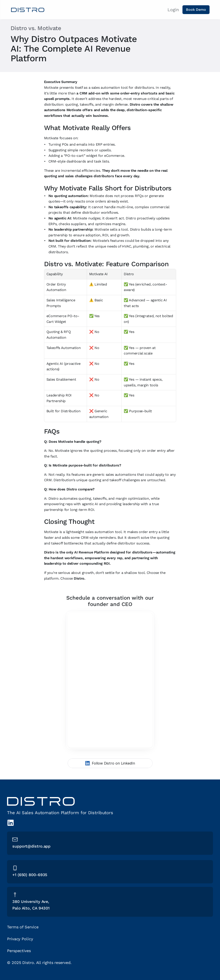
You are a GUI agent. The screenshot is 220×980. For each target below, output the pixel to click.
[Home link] (28, 10)
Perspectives (19, 951)
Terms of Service (23, 927)
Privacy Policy (20, 939)
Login (173, 10)
